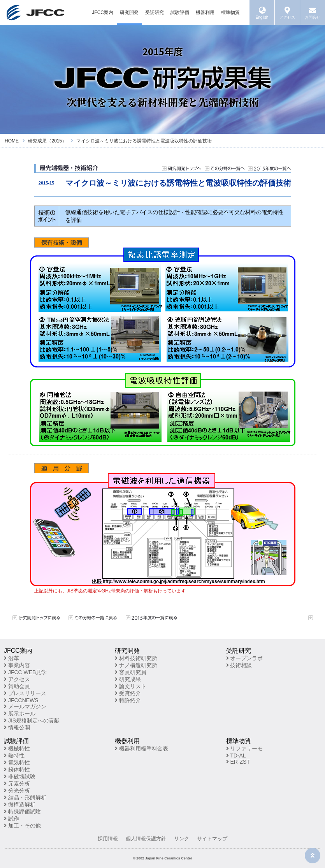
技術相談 (239, 665)
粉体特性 (17, 770)
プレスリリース (25, 693)
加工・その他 (22, 826)
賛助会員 (17, 686)
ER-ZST (238, 762)
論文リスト (131, 686)
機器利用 (205, 12)
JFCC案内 (103, 12)
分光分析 (17, 791)
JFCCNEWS (21, 700)
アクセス (17, 679)
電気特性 (17, 763)
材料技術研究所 (136, 658)
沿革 (11, 658)
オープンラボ (245, 658)
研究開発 (129, 12)
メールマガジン (25, 706)
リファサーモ (245, 749)
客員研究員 (131, 672)
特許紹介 (128, 700)
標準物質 (230, 12)
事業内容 (17, 665)
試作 (11, 819)
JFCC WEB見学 (25, 672)
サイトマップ (212, 839)
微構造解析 (20, 805)
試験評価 (180, 12)
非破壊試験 (20, 777)
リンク (182, 839)
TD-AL (236, 756)
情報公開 (17, 727)
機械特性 (17, 749)
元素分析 (17, 784)
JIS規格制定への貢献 (32, 720)
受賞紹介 (128, 693)
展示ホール (20, 713)
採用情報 (108, 839)
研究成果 (128, 679)
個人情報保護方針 (146, 839)
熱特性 (14, 756)
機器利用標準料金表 (141, 749)
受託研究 (155, 12)
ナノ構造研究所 (136, 665)
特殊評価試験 (22, 812)
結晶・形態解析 (25, 798)
